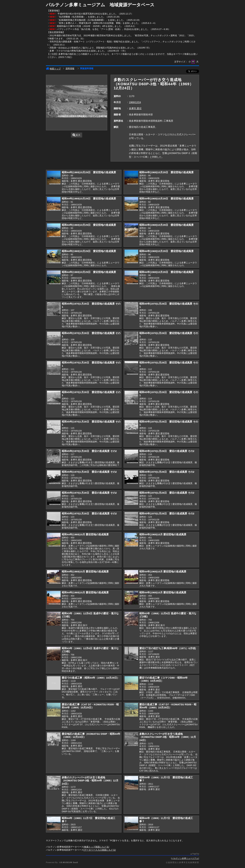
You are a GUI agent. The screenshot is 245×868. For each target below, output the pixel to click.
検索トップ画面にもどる (96, 847)
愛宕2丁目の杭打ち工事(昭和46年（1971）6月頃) (168, 648)
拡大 (76, 135)
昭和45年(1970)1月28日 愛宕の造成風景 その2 (89, 451)
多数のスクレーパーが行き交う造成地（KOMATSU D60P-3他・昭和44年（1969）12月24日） (168, 737)
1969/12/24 (135, 102)
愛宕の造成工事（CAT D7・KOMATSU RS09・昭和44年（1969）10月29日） (90, 706)
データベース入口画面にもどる (100, 850)
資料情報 (70, 68)
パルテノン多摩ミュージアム (185, 858)
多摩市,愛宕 (135, 108)
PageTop (196, 854)
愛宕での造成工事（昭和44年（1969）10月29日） (91, 678)
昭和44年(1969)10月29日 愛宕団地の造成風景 (89, 172)
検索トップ (53, 69)
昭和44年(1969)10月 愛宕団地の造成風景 (85, 534)
